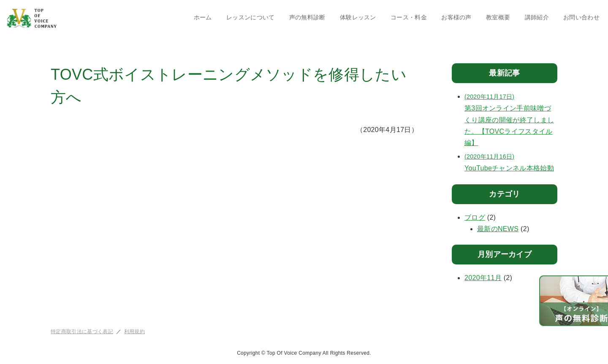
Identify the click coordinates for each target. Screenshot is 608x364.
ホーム (203, 17)
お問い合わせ (581, 17)
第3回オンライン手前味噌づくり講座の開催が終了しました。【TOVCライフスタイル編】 (511, 119)
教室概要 (498, 17)
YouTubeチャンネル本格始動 (511, 161)
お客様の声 (456, 17)
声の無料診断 (307, 17)
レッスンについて (251, 17)
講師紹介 (537, 17)
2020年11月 (483, 278)
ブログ (475, 217)
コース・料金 (409, 17)
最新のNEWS (498, 229)
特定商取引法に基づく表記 (82, 332)
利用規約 (134, 332)
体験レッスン (358, 17)
